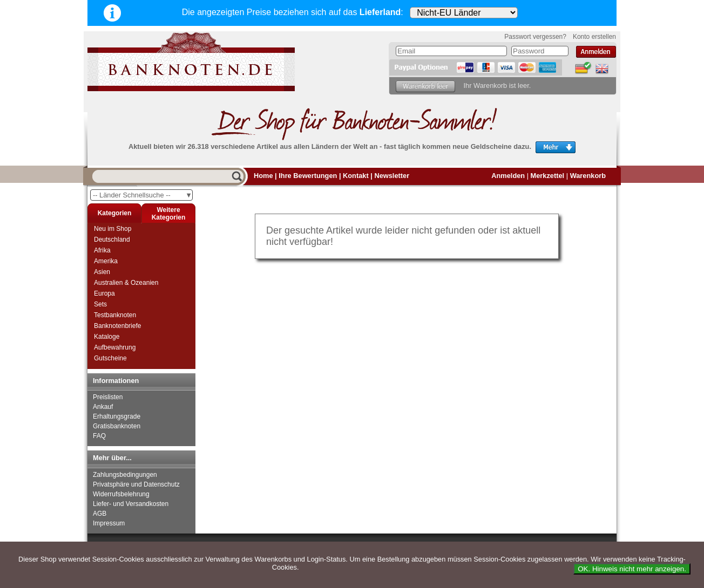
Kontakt (356, 176)
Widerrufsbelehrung (121, 494)
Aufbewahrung (115, 347)
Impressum (109, 523)
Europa (104, 293)
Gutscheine (110, 358)
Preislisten (108, 397)
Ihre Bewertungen (308, 176)
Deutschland (112, 240)
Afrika (102, 250)
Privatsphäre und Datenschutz (136, 484)
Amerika (106, 261)
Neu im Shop (113, 229)
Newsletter (392, 176)
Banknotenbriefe (117, 326)
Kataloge (107, 337)
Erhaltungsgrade (117, 416)
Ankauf (103, 407)
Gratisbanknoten (117, 426)
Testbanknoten (115, 315)
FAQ (99, 436)
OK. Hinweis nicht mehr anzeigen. (632, 569)
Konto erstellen (594, 37)
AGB (100, 514)
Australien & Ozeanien (126, 283)
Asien (102, 272)
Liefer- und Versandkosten (131, 504)
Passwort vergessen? (535, 37)
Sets (100, 304)
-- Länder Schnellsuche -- (143, 195)
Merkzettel (548, 176)
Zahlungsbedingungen (125, 475)
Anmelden (508, 176)
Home (263, 176)
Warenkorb (588, 176)
